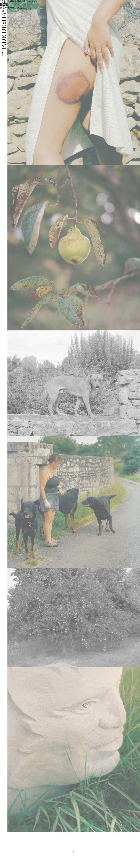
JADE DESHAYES (5, 26)
